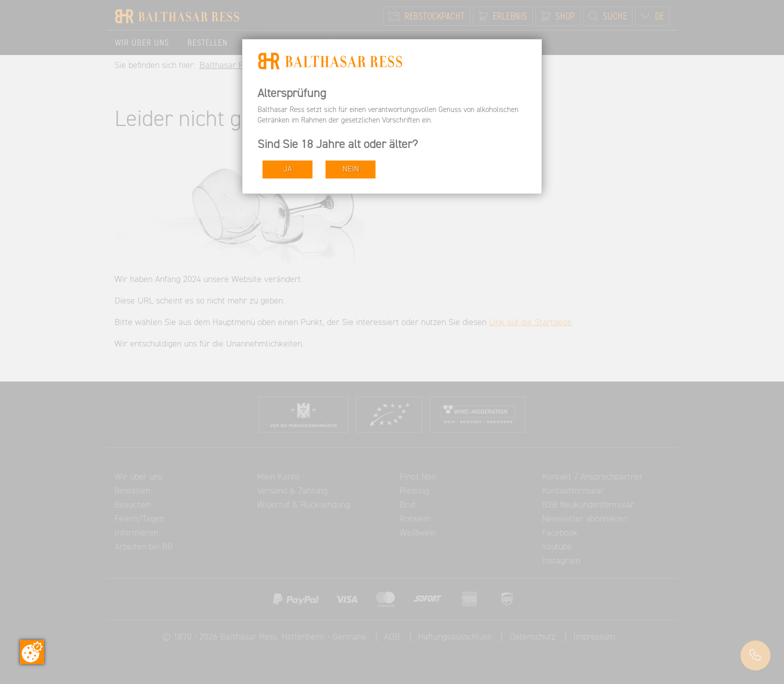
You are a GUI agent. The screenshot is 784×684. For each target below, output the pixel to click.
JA (288, 169)
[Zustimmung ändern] (32, 652)
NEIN (351, 169)
